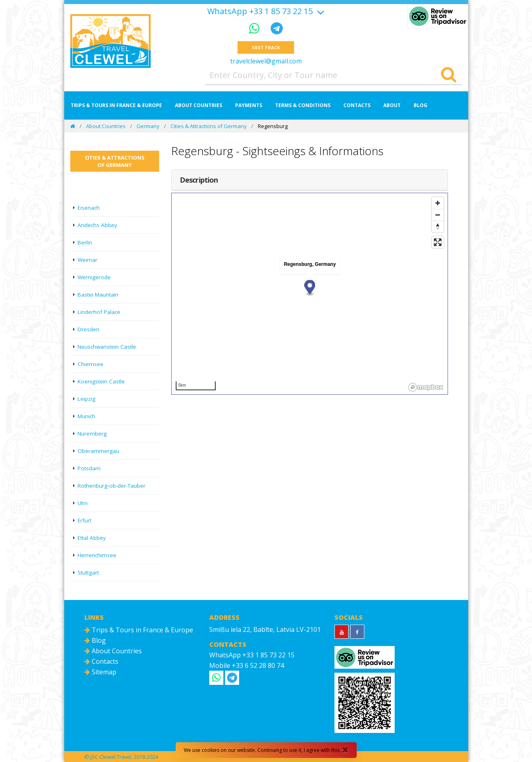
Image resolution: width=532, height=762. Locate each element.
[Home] (73, 126)
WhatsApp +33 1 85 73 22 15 (260, 11)
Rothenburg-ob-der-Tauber (111, 486)
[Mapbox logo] (426, 387)
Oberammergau (98, 451)
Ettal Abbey (92, 538)
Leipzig (86, 399)
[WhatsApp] (256, 28)
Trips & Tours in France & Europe (116, 105)
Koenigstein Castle (101, 381)
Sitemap (100, 672)
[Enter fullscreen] (438, 242)
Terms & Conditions (303, 105)
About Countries (199, 105)
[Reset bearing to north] (438, 226)
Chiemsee (90, 364)
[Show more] (320, 11)
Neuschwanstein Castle (107, 347)
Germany (148, 126)
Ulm (83, 503)
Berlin (85, 242)
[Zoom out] (438, 215)
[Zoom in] (438, 203)
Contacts (357, 105)
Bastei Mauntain (98, 295)
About (392, 105)
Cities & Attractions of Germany (209, 126)
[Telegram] (277, 28)
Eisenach (89, 208)
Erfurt (84, 520)
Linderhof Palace (99, 312)
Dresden (88, 329)
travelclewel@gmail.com (266, 61)
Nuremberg (92, 434)
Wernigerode (94, 277)
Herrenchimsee (97, 555)
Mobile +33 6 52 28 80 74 (247, 665)
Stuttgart (88, 573)
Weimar (87, 260)
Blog (421, 105)
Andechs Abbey (97, 225)
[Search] (449, 75)
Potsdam (89, 468)
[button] (310, 288)
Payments (249, 105)
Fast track (266, 47)
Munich (86, 416)
